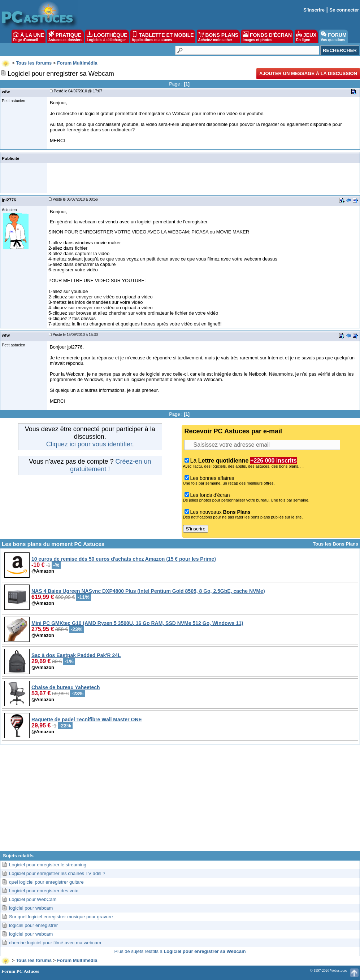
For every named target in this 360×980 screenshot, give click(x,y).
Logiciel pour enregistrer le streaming (48, 865)
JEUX (306, 36)
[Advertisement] (180, 800)
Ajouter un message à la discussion (308, 73)
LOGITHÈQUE (107, 36)
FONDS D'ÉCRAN (267, 36)
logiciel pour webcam (31, 908)
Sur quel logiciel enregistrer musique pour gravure (61, 917)
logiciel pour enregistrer (33, 925)
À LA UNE (28, 36)
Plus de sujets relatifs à (180, 951)
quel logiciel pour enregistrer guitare (46, 882)
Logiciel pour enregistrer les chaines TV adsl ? (57, 873)
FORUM (333, 36)
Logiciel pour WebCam (33, 899)
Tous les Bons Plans (335, 544)
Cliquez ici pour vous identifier (89, 444)
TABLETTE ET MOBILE (163, 36)
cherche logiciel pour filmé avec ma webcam (55, 943)
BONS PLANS (218, 36)
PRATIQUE (66, 36)
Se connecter (344, 10)
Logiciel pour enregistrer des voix (44, 891)
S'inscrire (314, 10)
